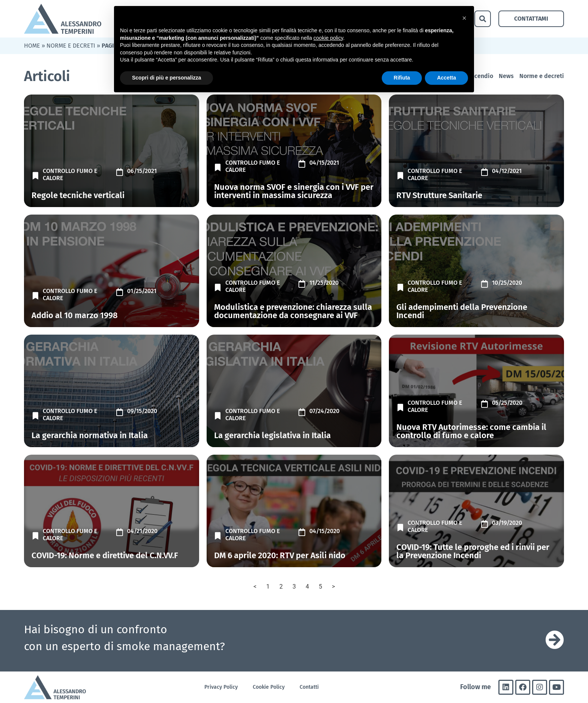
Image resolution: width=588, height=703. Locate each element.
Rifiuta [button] (402, 78)
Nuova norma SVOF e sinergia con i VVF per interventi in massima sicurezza (294, 191)
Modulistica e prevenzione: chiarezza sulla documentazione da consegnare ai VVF (293, 311)
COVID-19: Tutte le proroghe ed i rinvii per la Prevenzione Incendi (473, 551)
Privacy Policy (221, 687)
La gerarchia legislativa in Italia (272, 435)
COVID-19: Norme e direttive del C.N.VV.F (105, 555)
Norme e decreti (71, 46)
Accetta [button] (446, 78)
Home (32, 46)
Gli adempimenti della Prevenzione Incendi (462, 311)
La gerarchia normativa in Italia (90, 435)
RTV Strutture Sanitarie (439, 195)
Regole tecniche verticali (78, 195)
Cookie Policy (269, 687)
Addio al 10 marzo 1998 (75, 315)
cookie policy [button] (328, 38)
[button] (483, 19)
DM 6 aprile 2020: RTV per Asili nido (280, 555)
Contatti (309, 687)
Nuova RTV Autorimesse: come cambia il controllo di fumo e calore (471, 431)
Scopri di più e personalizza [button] (166, 78)
